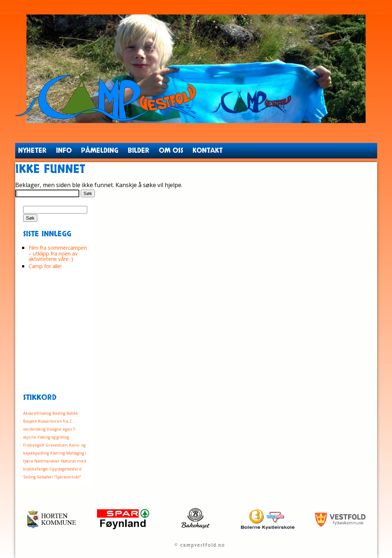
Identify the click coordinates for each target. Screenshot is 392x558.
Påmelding (100, 151)
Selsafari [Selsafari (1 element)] (45, 477)
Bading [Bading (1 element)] (59, 413)
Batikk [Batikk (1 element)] (72, 413)
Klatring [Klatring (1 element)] (58, 453)
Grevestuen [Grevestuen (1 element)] (57, 445)
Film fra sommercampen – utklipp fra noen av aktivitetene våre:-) (58, 253)
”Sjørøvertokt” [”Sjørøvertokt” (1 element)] (68, 477)
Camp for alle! (45, 266)
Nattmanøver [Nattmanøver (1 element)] (47, 461)
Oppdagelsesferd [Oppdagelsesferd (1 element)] (65, 469)
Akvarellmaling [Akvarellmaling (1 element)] (37, 413)
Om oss (171, 151)
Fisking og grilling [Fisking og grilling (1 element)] (53, 437)
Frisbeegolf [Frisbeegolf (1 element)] (34, 445)
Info (64, 151)
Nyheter (32, 151)
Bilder (139, 151)
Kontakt (208, 151)
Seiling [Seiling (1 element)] (29, 477)
